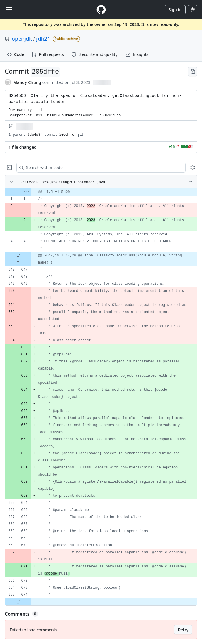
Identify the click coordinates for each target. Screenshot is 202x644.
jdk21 (43, 39)
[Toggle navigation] (9, 9)
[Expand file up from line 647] (18, 263)
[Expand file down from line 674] (18, 602)
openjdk (22, 39)
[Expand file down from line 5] (18, 256)
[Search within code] (98, 168)
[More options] (190, 182)
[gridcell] (101, 192)
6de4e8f (35, 135)
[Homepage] (101, 10)
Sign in (175, 10)
